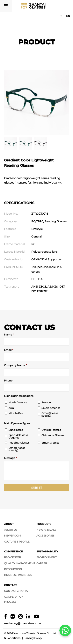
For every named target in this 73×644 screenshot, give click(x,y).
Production (13, 569)
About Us (11, 530)
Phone (8, 381)
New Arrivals (46, 530)
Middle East (16, 413)
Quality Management (20, 563)
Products (44, 524)
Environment (46, 557)
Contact (11, 585)
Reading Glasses (19, 443)
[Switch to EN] (68, 16)
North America (18, 403)
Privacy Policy (33, 638)
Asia (11, 408)
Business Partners (18, 575)
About (9, 524)
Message (10, 458)
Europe (46, 403)
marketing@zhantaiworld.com (24, 623)
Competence (13, 551)
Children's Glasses (53, 435)
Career (42, 563)
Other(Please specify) (50, 414)
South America (51, 408)
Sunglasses (16, 430)
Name (9, 335)
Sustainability (47, 551)
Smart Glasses (50, 443)
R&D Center (12, 557)
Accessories (45, 536)
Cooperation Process (14, 599)
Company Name (15, 365)
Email (9, 350)
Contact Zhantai (16, 591)
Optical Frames (51, 430)
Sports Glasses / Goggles (18, 436)
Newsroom (12, 536)
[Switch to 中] (61, 16)
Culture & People (17, 542)
